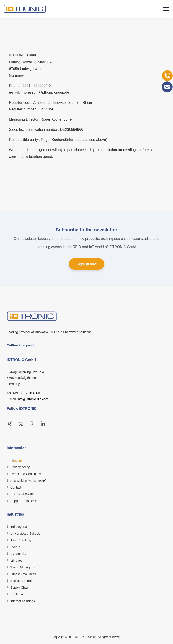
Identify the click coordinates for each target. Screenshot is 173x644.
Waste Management (24, 567)
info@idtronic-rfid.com (33, 399)
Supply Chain (20, 588)
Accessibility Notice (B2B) (28, 481)
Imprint (17, 460)
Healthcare (18, 594)
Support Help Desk (24, 501)
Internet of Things (23, 601)
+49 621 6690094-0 (26, 393)
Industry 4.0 (19, 527)
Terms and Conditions (26, 474)
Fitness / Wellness (23, 574)
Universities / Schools (25, 534)
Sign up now (86, 264)
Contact (16, 487)
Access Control (21, 581)
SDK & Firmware (22, 494)
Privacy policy (20, 467)
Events (15, 547)
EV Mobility (18, 554)
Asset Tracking (21, 540)
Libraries (16, 561)
